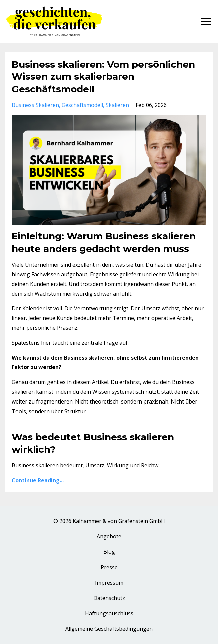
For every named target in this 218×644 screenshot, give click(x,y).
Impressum (109, 583)
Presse (109, 567)
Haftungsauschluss (109, 613)
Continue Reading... (38, 480)
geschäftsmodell (82, 105)
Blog (109, 552)
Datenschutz (109, 598)
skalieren (117, 105)
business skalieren (35, 105)
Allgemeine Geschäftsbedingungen (109, 629)
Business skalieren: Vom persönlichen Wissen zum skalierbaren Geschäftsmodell (103, 77)
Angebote (109, 536)
